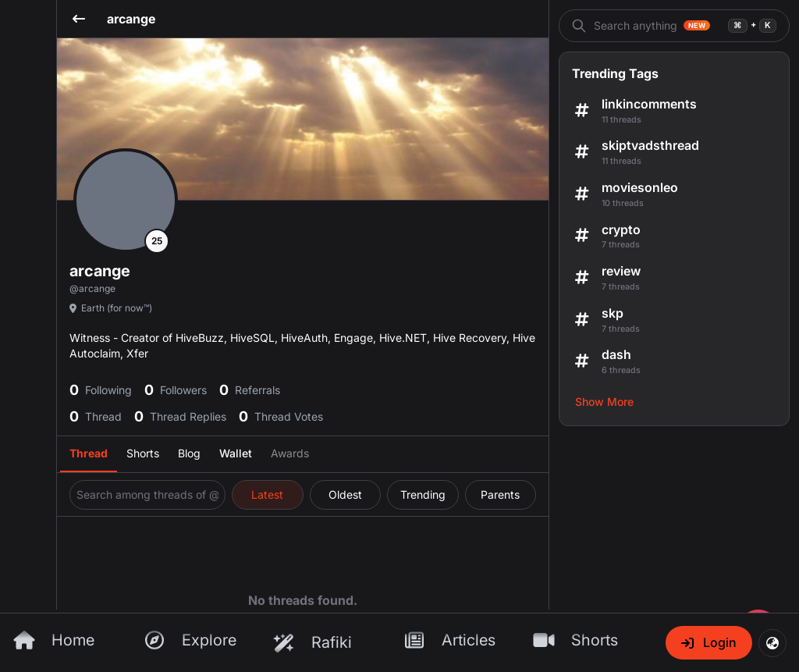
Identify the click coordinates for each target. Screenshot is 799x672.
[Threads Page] (399, 380)
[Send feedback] (12, 174)
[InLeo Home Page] (399, 556)
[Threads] (399, 159)
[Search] (29, 206)
